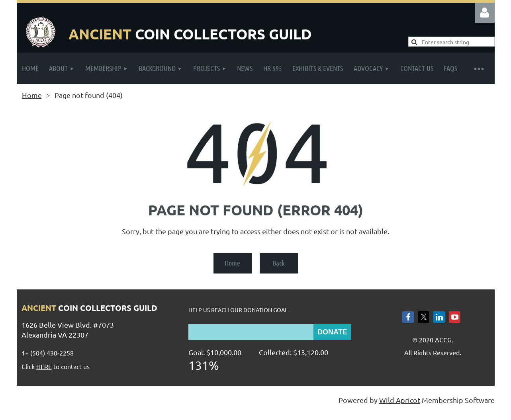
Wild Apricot (400, 400)
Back (279, 263)
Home (32, 95)
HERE (44, 366)
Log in (485, 13)
